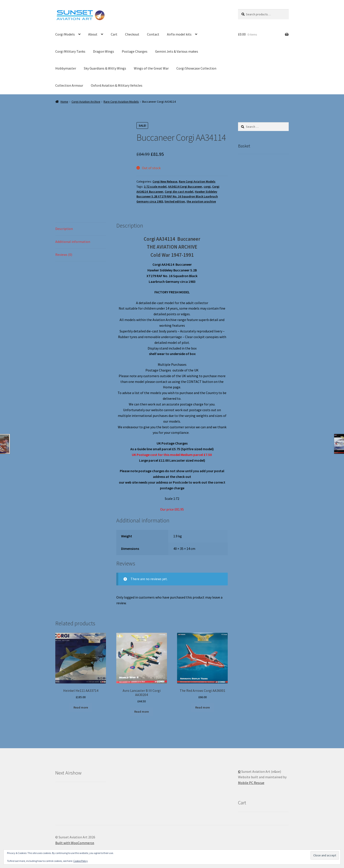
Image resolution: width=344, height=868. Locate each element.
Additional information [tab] (73, 242)
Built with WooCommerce (75, 843)
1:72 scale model (155, 187)
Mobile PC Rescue (251, 783)
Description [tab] (64, 229)
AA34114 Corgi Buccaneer (185, 187)
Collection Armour (69, 85)
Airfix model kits (179, 34)
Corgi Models (65, 34)
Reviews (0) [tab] (64, 255)
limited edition (175, 201)
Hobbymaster (66, 68)
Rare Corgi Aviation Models (121, 102)
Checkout (132, 34)
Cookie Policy (81, 861)
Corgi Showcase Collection (196, 68)
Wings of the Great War (151, 68)
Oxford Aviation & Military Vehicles (117, 85)
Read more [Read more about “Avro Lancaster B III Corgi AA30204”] (142, 712)
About (93, 34)
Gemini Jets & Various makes (177, 51)
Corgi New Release (165, 181)
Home (64, 102)
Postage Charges (135, 51)
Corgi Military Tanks (70, 51)
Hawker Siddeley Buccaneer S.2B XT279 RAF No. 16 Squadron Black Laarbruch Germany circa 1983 (177, 196)
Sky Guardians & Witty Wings (105, 68)
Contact (153, 34)
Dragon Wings (104, 51)
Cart (114, 34)
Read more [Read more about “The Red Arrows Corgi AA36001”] (202, 707)
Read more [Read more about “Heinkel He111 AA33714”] (81, 707)
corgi (207, 187)
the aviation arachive (201, 201)
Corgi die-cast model (179, 192)
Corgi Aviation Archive (86, 102)
